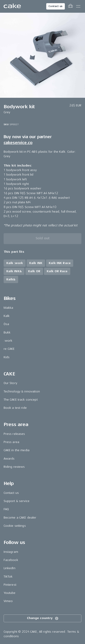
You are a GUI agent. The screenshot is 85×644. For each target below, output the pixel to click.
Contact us (56, 6)
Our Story (10, 383)
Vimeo (8, 601)
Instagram (11, 552)
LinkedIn (10, 568)
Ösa (6, 324)
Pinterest (10, 585)
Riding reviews (14, 467)
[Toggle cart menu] (70, 6)
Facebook (11, 560)
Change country (43, 618)
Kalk (7, 316)
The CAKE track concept (21, 400)
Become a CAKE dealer (20, 518)
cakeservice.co (18, 143)
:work (8, 341)
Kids (7, 357)
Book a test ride (15, 408)
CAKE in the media (17, 450)
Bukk (7, 332)
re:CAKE (9, 349)
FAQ (6, 509)
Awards (9, 459)
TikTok (8, 577)
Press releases (14, 434)
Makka (8, 308)
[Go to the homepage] (12, 6)
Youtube (10, 593)
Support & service (17, 501)
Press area (11, 442)
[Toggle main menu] (78, 6)
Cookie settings (15, 526)
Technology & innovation (22, 391)
